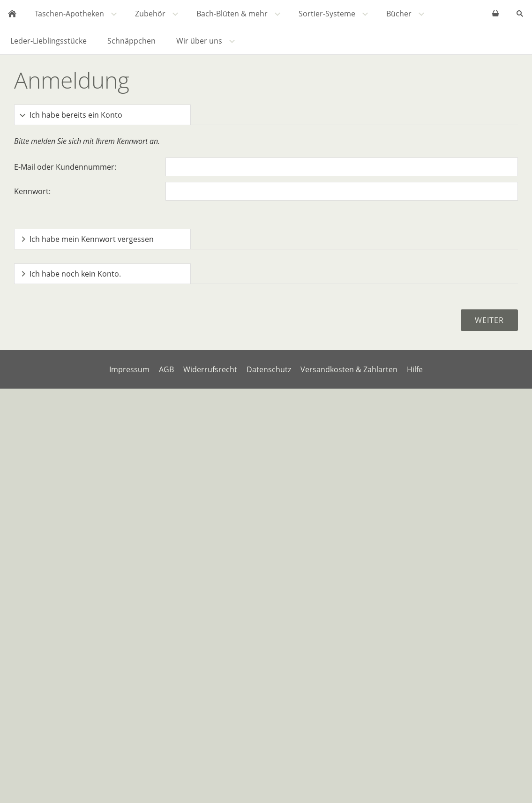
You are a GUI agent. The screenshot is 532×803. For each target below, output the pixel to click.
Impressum (129, 369)
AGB (166, 369)
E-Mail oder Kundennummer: (65, 167)
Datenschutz (269, 369)
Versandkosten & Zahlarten (349, 369)
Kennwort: (32, 191)
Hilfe (415, 369)
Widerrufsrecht (210, 369)
